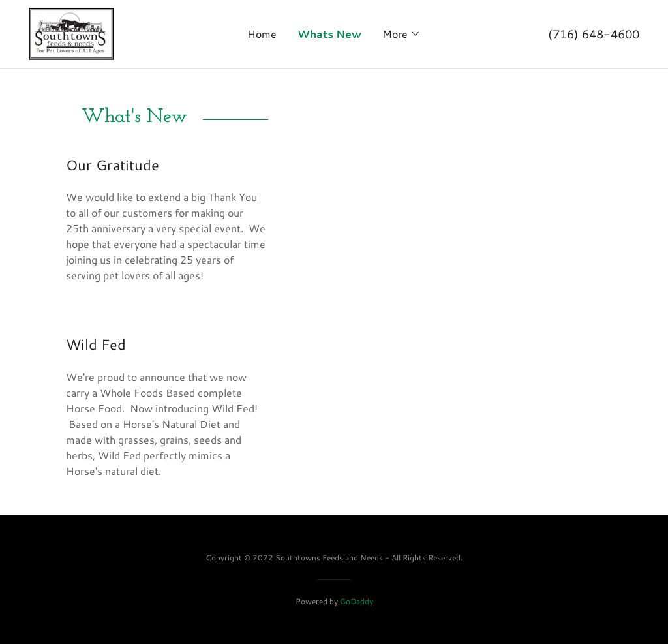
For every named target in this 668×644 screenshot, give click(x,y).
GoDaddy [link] (357, 601)
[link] (71, 32)
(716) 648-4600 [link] (594, 34)
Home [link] (262, 34)
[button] (402, 34)
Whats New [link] (329, 34)
